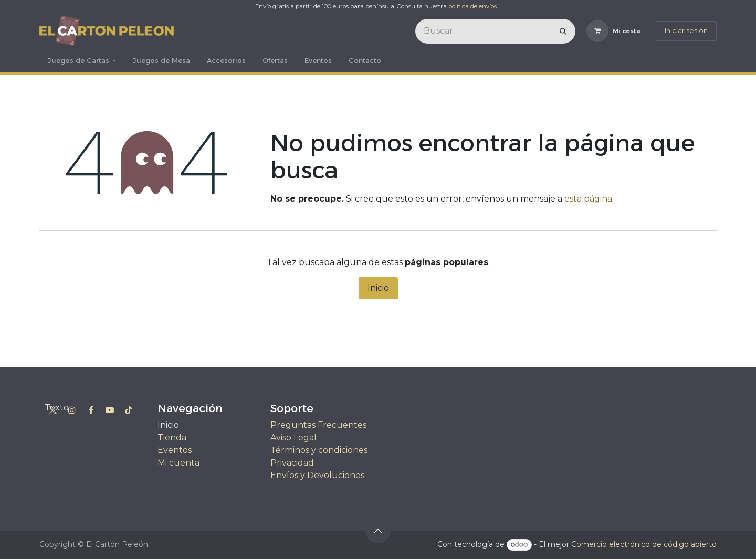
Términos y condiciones (319, 450)
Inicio (378, 288)
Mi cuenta (178, 463)
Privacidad (292, 463)
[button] (378, 531)
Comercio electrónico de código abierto (644, 544)
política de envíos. (473, 6)
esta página (588, 199)
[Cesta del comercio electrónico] (613, 31)
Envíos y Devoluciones (317, 475)
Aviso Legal (293, 437)
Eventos (175, 450)
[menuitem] (82, 61)
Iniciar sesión (686, 30)
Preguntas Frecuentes (318, 425)
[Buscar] (563, 31)
